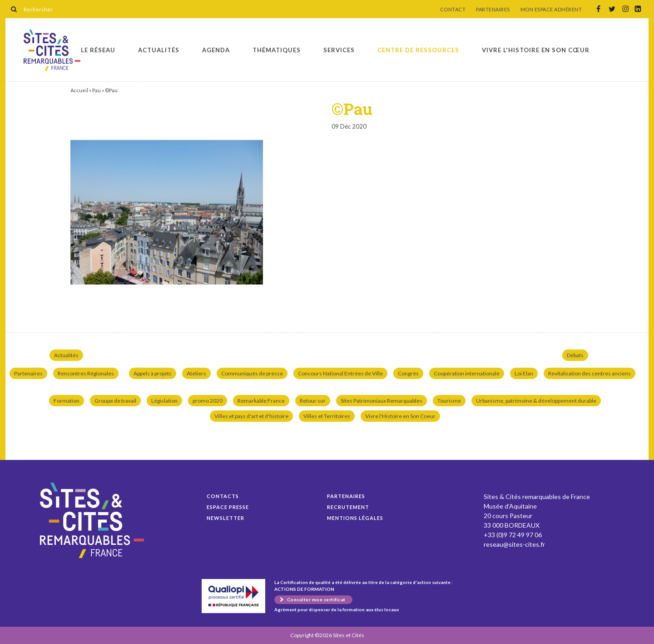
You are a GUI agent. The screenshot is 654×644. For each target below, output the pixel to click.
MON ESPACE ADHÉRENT (551, 10)
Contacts (223, 496)
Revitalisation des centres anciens (590, 373)
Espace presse (228, 507)
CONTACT (453, 10)
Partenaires (28, 373)
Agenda (216, 50)
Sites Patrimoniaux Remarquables (381, 401)
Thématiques (277, 50)
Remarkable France (261, 401)
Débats (575, 355)
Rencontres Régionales (86, 373)
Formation (67, 401)
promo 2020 (208, 401)
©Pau (52, 50)
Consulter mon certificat (316, 599)
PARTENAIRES (493, 10)
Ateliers (196, 373)
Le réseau (98, 50)
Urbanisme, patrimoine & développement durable (536, 401)
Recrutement (348, 507)
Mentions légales (355, 518)
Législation (164, 401)
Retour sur (313, 401)
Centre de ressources (418, 50)
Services (339, 50)
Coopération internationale (467, 373)
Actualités (159, 50)
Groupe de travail (115, 401)
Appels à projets (153, 373)
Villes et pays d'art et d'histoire (251, 416)
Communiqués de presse (252, 373)
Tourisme (449, 401)
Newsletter (225, 518)
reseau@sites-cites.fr (514, 544)
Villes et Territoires (327, 416)
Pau (97, 90)
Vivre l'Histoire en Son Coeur (400, 416)
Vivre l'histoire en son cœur (536, 50)
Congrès (408, 373)
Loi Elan (524, 373)
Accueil (79, 90)
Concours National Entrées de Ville (340, 373)
